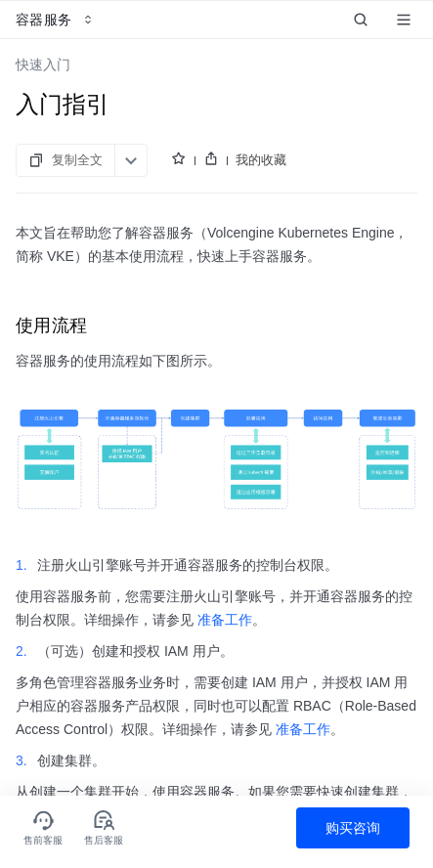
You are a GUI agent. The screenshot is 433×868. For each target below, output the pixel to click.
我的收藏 (261, 160)
